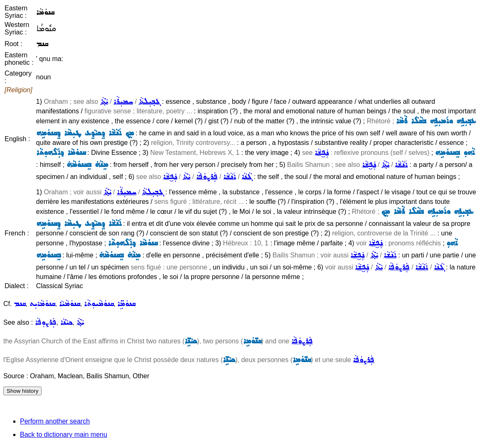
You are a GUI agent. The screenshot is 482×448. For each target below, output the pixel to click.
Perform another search (55, 421)
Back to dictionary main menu (64, 435)
